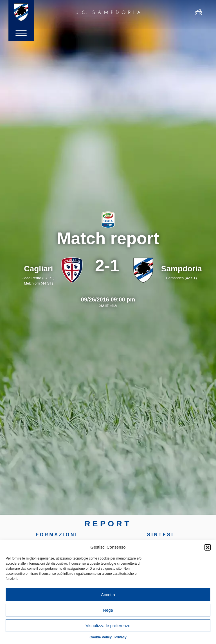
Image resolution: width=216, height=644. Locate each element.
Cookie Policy (101, 637)
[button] (208, 547)
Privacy (121, 637)
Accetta (108, 595)
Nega (108, 610)
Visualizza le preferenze (108, 626)
